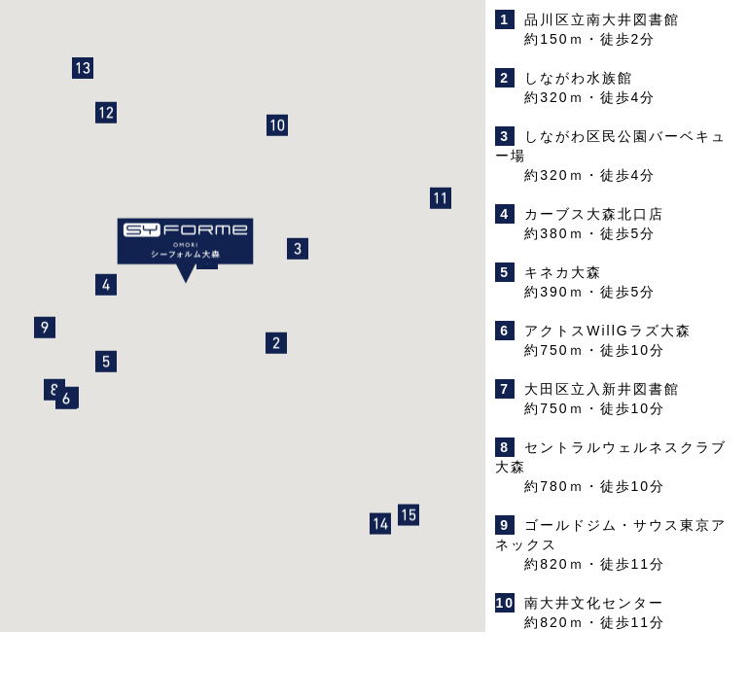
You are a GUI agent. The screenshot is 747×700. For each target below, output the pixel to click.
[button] (276, 347)
